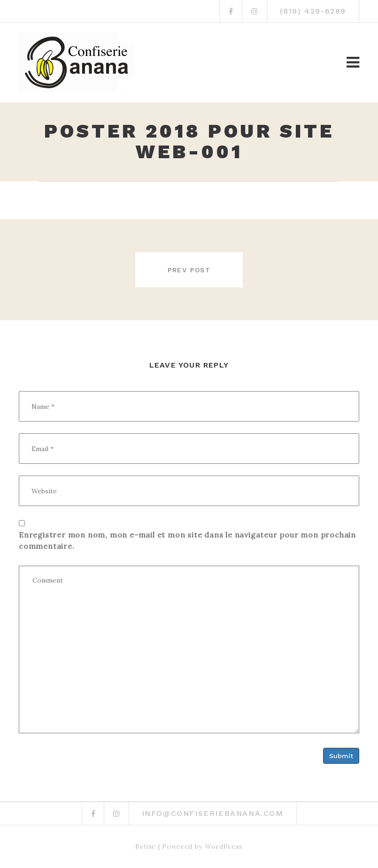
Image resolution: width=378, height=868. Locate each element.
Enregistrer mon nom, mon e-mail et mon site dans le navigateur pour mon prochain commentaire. (187, 540)
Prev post (189, 270)
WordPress (224, 846)
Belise (146, 846)
